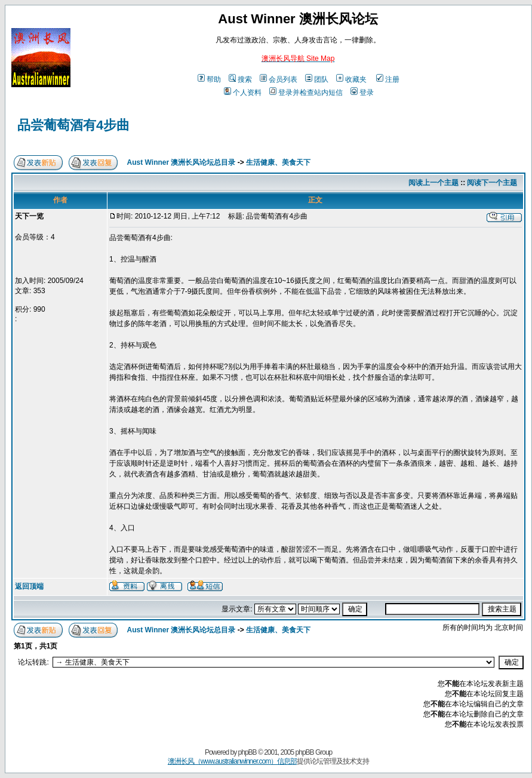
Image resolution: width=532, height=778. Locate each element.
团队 (317, 79)
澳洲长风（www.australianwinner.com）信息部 (232, 761)
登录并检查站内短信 (306, 93)
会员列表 (279, 79)
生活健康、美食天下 (278, 162)
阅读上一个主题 (433, 183)
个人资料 (243, 93)
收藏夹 (351, 79)
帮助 (209, 79)
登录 (362, 93)
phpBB (247, 752)
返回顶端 (29, 586)
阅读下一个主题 (492, 183)
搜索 (240, 79)
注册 (388, 79)
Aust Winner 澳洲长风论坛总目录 (182, 162)
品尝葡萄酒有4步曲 (73, 125)
